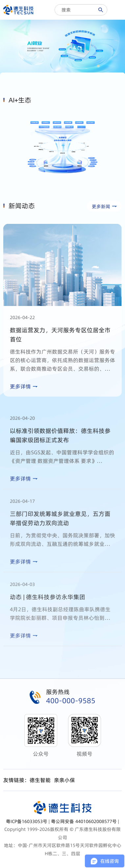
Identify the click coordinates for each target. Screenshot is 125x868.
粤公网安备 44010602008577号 (84, 821)
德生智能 (40, 780)
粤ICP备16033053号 (27, 821)
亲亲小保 (64, 780)
